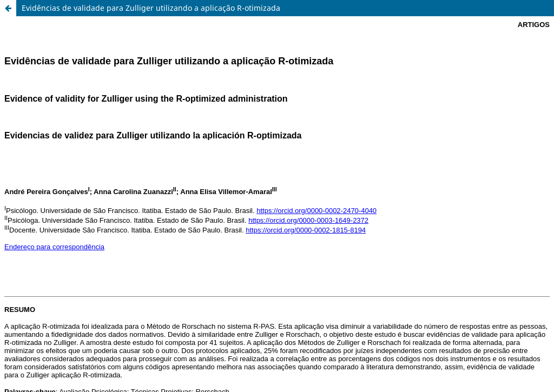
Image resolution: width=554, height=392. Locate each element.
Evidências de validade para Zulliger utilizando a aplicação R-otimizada (151, 8)
